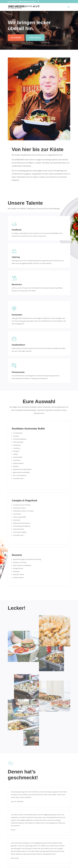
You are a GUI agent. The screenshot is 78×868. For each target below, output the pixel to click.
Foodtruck (35, 38)
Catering (16, 38)
